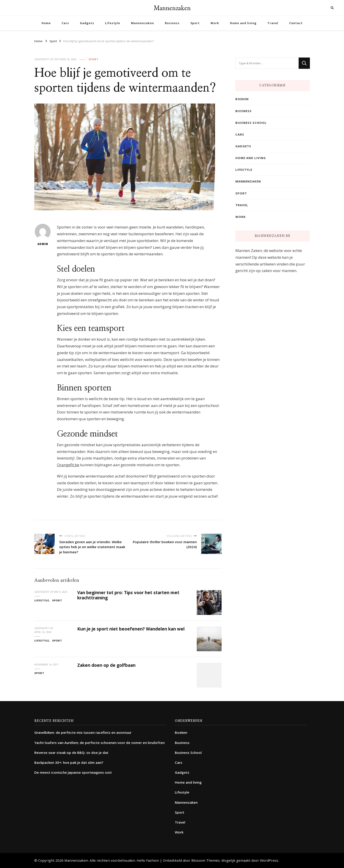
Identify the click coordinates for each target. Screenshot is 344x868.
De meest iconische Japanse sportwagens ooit (73, 772)
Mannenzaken (172, 8)
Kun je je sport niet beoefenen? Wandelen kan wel (131, 629)
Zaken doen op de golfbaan (106, 665)
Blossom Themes (206, 860)
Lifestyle (113, 23)
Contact (296, 23)
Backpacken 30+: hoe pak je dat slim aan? (69, 762)
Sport (195, 23)
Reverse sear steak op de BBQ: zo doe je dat (71, 753)
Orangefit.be (68, 465)
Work (215, 23)
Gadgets (87, 23)
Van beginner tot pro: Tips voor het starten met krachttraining (128, 595)
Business (172, 23)
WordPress (269, 860)
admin (43, 235)
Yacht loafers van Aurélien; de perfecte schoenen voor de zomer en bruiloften (99, 743)
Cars (65, 23)
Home (46, 23)
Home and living (243, 23)
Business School (251, 123)
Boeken (242, 99)
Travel (273, 23)
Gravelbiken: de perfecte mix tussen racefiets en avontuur (83, 732)
